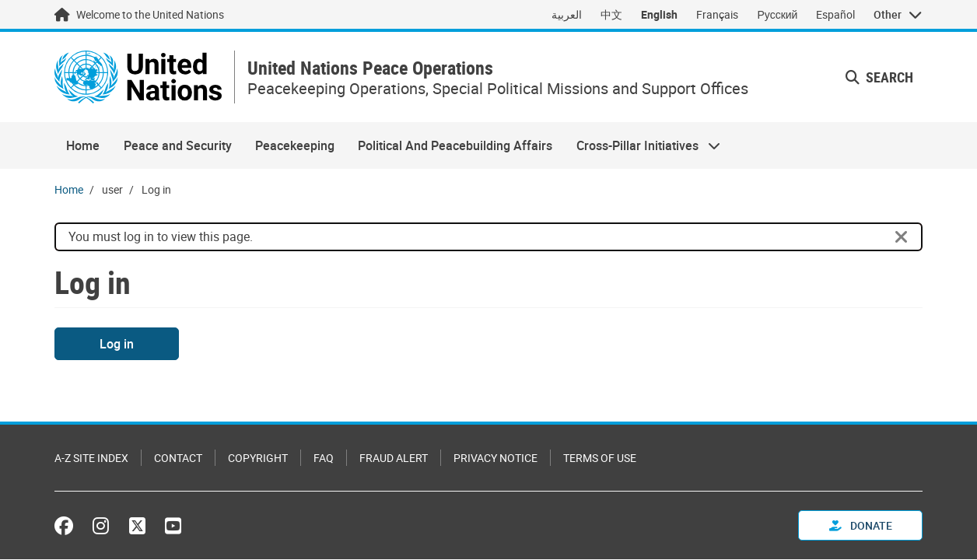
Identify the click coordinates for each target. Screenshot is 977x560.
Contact (178, 458)
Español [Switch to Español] (835, 14)
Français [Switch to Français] (717, 14)
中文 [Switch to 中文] (611, 14)
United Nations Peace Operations (370, 68)
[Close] (902, 237)
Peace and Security (178, 145)
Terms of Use (600, 458)
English (659, 14)
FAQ (324, 458)
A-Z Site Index (91, 458)
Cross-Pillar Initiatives (643, 145)
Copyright (258, 458)
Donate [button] (861, 525)
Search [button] (879, 77)
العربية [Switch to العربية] (567, 14)
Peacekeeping (295, 145)
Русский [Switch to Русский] (777, 14)
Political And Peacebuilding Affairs (455, 145)
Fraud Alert (394, 458)
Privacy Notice (496, 458)
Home (83, 145)
